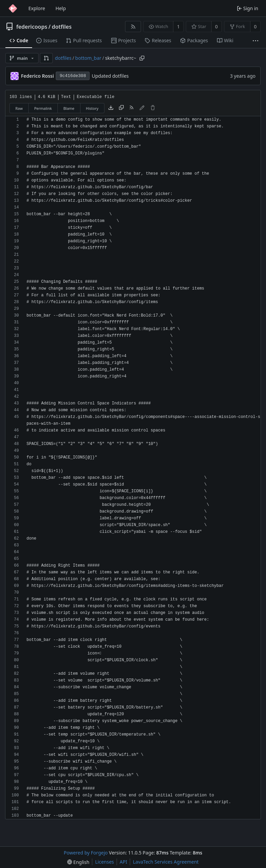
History (92, 108)
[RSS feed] (133, 27)
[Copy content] (121, 108)
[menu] (78, 862)
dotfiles (62, 27)
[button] (46, 58)
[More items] (256, 41)
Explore (37, 8)
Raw (19, 108)
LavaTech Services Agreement (166, 862)
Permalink (43, 108)
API (123, 862)
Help (61, 8)
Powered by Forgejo (86, 853)
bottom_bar (88, 58)
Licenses (104, 862)
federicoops (32, 27)
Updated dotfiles (110, 76)
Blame (69, 108)
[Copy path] (142, 58)
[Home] (13, 8)
